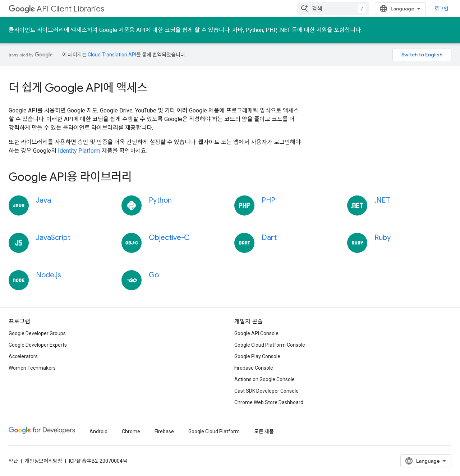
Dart (269, 238)
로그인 (441, 9)
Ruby (383, 238)
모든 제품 (264, 431)
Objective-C (169, 238)
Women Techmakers (32, 368)
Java (43, 200)
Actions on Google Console (264, 379)
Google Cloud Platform (214, 431)
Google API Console (256, 333)
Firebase (164, 431)
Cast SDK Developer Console (266, 391)
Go (154, 275)
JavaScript (53, 238)
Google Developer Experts (38, 345)
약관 (13, 461)
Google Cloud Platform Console (270, 345)
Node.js (49, 275)
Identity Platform (79, 151)
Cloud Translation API (112, 55)
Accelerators (23, 356)
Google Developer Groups (37, 333)
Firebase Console (254, 368)
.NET (382, 200)
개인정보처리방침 (43, 461)
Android (98, 431)
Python (160, 200)
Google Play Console (257, 356)
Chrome (131, 431)
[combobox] (333, 9)
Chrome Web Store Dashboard (269, 402)
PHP (268, 200)
